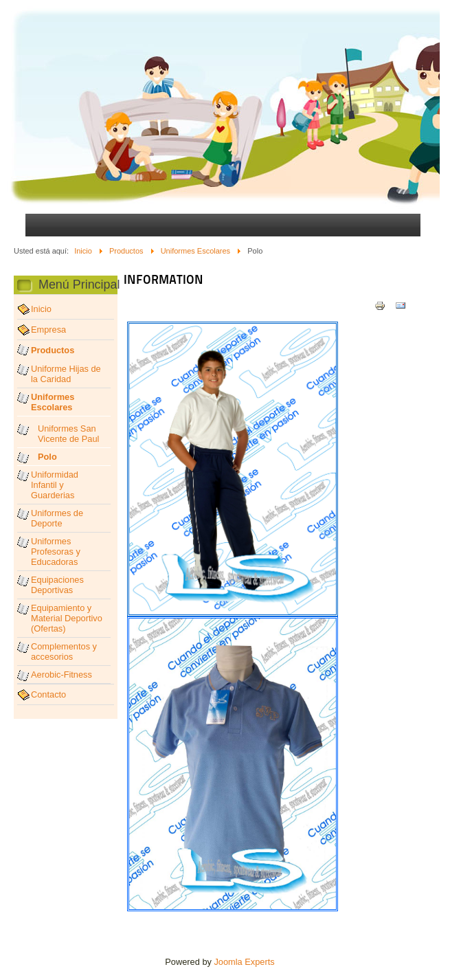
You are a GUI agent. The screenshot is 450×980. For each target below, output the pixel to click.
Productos (126, 251)
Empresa (48, 330)
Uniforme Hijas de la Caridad (66, 374)
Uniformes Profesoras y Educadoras (56, 552)
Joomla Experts (244, 962)
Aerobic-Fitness (61, 675)
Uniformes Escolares (195, 251)
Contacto (48, 694)
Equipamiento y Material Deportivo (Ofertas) (67, 618)
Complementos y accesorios (64, 652)
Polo (47, 457)
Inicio (83, 251)
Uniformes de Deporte (57, 518)
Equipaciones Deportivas (57, 585)
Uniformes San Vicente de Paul (68, 434)
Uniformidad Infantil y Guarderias (55, 485)
